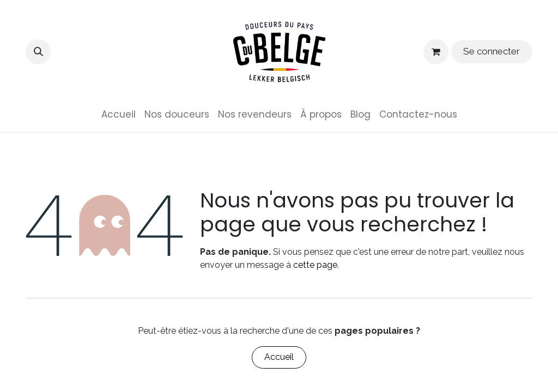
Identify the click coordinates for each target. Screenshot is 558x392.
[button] (38, 52)
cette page (315, 265)
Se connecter (492, 51)
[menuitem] (119, 115)
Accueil (279, 357)
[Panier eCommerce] (436, 52)
